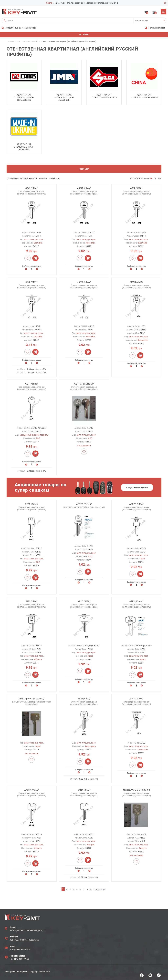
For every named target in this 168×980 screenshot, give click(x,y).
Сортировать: (13, 177)
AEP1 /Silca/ (31, 383)
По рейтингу (55, 177)
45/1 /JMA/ (31, 187)
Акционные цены (137, 486)
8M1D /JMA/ (136, 281)
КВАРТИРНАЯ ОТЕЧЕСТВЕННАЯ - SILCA (104, 95)
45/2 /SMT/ (31, 281)
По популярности (29, 177)
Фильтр (84, 168)
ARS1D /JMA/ (136, 697)
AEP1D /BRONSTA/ (84, 383)
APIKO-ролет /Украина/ (31, 697)
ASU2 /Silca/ (84, 789)
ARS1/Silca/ (84, 697)
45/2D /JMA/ (84, 281)
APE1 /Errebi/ (136, 600)
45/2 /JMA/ (136, 187)
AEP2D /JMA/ (136, 503)
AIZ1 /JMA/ (32, 600)
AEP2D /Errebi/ (84, 503)
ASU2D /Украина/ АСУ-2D (136, 789)
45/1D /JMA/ (84, 187)
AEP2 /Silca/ (31, 503)
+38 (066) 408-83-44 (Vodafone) (21, 27)
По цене (43, 177)
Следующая (100, 888)
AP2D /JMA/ (84, 600)
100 (160, 177)
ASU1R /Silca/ (32, 789)
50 (155, 177)
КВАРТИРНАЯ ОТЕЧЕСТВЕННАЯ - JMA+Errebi (64, 96)
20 (151, 177)
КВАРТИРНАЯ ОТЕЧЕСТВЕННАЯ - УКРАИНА (24, 146)
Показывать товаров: (139, 177)
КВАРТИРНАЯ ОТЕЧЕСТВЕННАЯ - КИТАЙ (144, 95)
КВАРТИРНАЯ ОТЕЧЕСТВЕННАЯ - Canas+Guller (24, 96)
